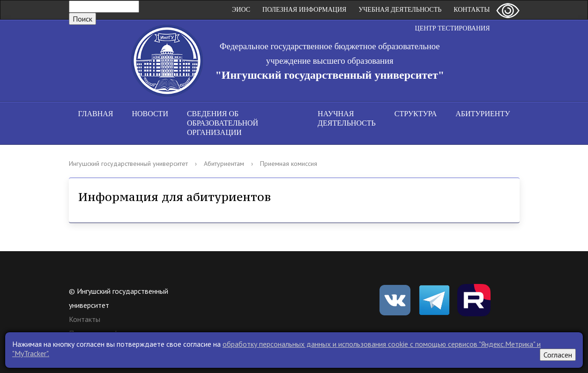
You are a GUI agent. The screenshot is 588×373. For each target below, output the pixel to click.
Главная (96, 114)
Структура (416, 114)
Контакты (472, 10)
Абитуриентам (224, 164)
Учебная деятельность (400, 10)
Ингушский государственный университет (128, 164)
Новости (150, 114)
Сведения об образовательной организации (223, 123)
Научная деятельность (347, 118)
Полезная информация (304, 10)
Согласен (558, 355)
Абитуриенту (483, 114)
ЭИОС (241, 10)
